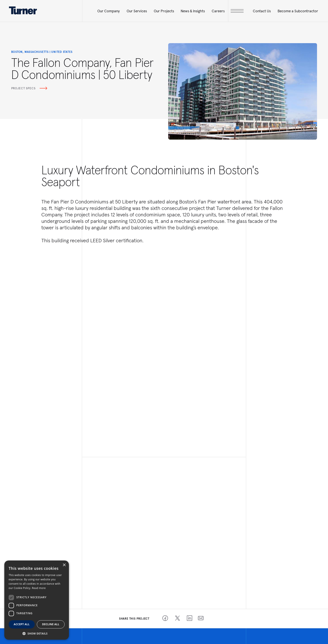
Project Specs (29, 88)
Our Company (109, 11)
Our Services (137, 11)
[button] (37, 633)
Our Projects (164, 11)
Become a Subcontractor (298, 11)
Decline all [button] (51, 624)
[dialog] (37, 600)
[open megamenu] (237, 11)
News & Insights (193, 11)
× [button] (64, 565)
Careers (218, 11)
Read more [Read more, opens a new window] (39, 588)
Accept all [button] (22, 624)
